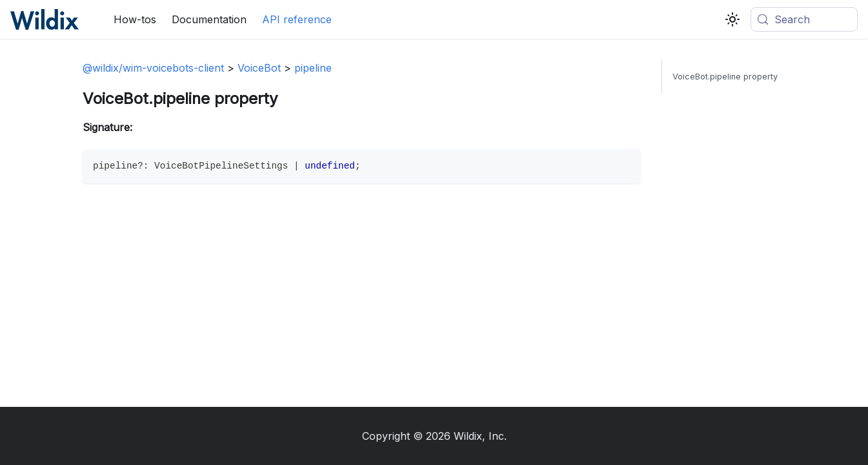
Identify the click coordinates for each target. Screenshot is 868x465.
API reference (297, 19)
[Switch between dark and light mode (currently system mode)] (732, 19)
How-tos (135, 19)
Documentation (209, 19)
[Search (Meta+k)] (804, 19)
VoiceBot (259, 68)
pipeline (313, 68)
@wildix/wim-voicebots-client (153, 68)
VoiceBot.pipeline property (725, 77)
